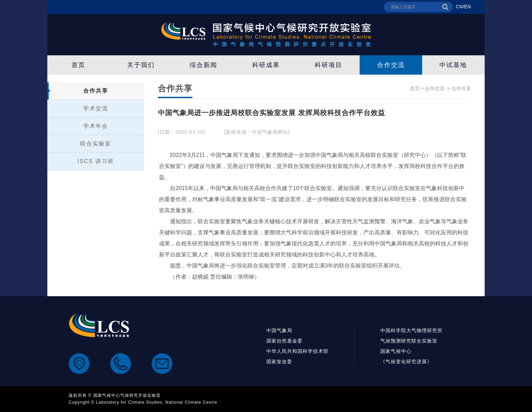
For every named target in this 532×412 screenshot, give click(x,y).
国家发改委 (279, 362)
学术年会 (96, 126)
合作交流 (391, 65)
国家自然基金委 (284, 341)
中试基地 (453, 65)
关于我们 (141, 65)
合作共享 (96, 91)
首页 (78, 65)
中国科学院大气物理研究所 (411, 330)
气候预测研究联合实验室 (409, 341)
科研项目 (329, 65)
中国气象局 (279, 330)
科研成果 (266, 65)
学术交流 (96, 108)
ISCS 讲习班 (96, 161)
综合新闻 (203, 65)
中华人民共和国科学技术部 (297, 351)
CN (459, 7)
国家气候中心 (396, 351)
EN (468, 7)
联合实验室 (96, 144)
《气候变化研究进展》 (406, 362)
